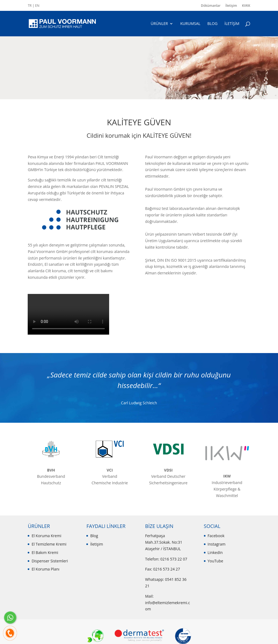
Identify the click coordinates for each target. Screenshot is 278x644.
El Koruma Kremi (46, 536)
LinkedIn (215, 552)
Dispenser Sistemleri (50, 561)
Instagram (217, 544)
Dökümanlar (211, 6)
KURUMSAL (190, 24)
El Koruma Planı (45, 569)
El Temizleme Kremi (49, 544)
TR (30, 6)
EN (37, 6)
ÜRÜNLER (159, 24)
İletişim (231, 6)
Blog (94, 536)
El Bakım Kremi (45, 552)
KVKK (246, 6)
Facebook (216, 536)
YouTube (216, 561)
